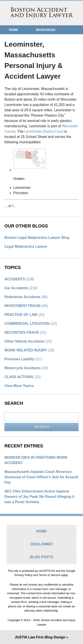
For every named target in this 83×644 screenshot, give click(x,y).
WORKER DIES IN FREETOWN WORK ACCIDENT (36, 460)
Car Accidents (21, 288)
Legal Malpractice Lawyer (26, 246)
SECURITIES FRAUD (25, 332)
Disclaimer (42, 544)
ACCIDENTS (19, 279)
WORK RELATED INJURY (29, 350)
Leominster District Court (44, 131)
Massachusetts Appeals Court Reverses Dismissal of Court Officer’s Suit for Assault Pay (41, 477)
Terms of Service (49, 575)
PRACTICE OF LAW (24, 315)
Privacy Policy (24, 575)
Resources (46, 30)
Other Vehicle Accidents (28, 341)
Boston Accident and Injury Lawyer (42, 13)
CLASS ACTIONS (22, 377)
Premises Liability (23, 359)
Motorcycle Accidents (26, 368)
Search (42, 427)
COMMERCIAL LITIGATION (31, 324)
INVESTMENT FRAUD (26, 306)
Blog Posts (41, 557)
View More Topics (19, 386)
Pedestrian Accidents (26, 297)
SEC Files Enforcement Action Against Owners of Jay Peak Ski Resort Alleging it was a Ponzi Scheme (39, 497)
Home (14, 30)
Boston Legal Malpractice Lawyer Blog (37, 238)
